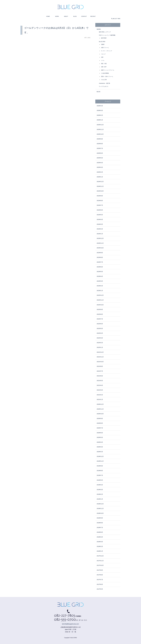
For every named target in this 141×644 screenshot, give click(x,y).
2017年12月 (100, 556)
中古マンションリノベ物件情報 (107, 35)
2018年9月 (100, 518)
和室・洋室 (104, 64)
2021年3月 (100, 390)
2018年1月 (100, 551)
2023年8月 (100, 257)
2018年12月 (100, 504)
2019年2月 (100, 494)
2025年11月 (100, 129)
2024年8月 (100, 201)
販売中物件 (104, 38)
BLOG (75, 16)
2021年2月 (100, 395)
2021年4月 (100, 385)
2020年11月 (100, 409)
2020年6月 (100, 433)
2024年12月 (100, 182)
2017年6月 (100, 584)
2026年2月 (100, 115)
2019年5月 (100, 480)
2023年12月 (100, 238)
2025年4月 (100, 163)
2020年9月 (100, 418)
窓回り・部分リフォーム (107, 76)
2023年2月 (100, 286)
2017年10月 (100, 565)
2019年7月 (100, 475)
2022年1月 (100, 347)
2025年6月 (100, 153)
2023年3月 (100, 281)
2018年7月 (100, 528)
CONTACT (84, 16)
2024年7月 (100, 205)
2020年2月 (100, 452)
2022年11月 (100, 300)
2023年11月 (100, 243)
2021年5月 (100, 381)
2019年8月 (100, 471)
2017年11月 (100, 561)
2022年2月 (100, 343)
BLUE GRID (102, 42)
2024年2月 (100, 229)
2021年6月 (100, 376)
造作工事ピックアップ (105, 32)
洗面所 (103, 44)
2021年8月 (100, 366)
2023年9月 (100, 253)
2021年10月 (100, 362)
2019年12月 (100, 456)
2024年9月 (100, 196)
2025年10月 (100, 134)
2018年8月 (100, 523)
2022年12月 (100, 295)
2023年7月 (100, 262)
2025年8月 (100, 144)
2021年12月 (100, 352)
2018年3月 (100, 542)
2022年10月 (100, 305)
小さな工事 (104, 80)
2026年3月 (100, 110)
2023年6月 (100, 267)
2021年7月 (100, 371)
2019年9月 (100, 466)
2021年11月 (100, 357)
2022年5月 (100, 328)
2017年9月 (100, 570)
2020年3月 (100, 447)
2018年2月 (100, 546)
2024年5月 (100, 215)
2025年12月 (100, 125)
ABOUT (66, 16)
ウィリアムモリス (104, 86)
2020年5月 (100, 437)
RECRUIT (93, 16)
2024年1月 (100, 234)
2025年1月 (100, 177)
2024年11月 (100, 186)
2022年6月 (100, 324)
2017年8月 (100, 575)
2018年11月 (100, 508)
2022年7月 (100, 319)
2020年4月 (100, 442)
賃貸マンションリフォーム (108, 70)
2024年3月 (100, 224)
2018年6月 (100, 532)
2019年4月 (100, 485)
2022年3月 (100, 338)
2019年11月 (100, 461)
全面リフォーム (105, 48)
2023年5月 (100, 272)
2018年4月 (100, 537)
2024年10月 (100, 191)
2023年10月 (100, 248)
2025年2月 (100, 172)
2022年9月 (100, 309)
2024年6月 (100, 210)
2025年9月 (100, 139)
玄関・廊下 (104, 67)
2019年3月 (100, 490)
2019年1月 (100, 499)
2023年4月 (100, 276)
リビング (103, 54)
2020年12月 (100, 404)
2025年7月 (100, 148)
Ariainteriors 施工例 (104, 83)
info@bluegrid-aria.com (70, 624)
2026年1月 (100, 120)
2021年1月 (100, 399)
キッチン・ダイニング (107, 51)
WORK (57, 16)
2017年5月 (100, 589)
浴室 (102, 57)
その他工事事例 (105, 73)
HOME (48, 16)
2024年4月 (100, 219)
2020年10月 (100, 414)
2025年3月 (100, 167)
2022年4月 (100, 333)
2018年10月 (100, 513)
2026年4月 (100, 106)
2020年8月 (100, 423)
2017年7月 (100, 580)
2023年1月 (100, 291)
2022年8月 (100, 314)
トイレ (103, 60)
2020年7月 (100, 428)
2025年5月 (100, 158)
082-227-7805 (116, 19)
